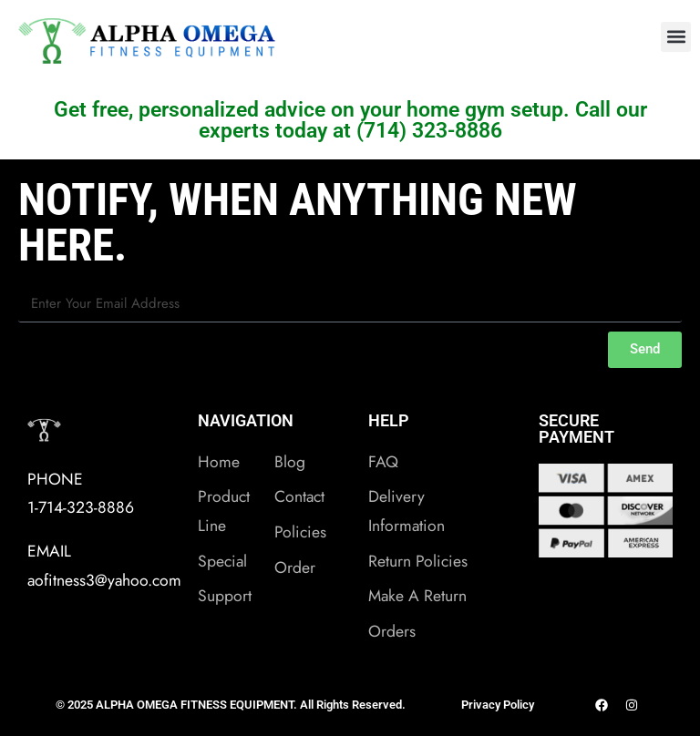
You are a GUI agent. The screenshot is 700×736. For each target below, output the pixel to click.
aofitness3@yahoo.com (104, 580)
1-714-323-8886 (81, 507)
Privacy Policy (498, 705)
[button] (676, 37)
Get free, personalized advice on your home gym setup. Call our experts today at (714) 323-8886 (350, 120)
